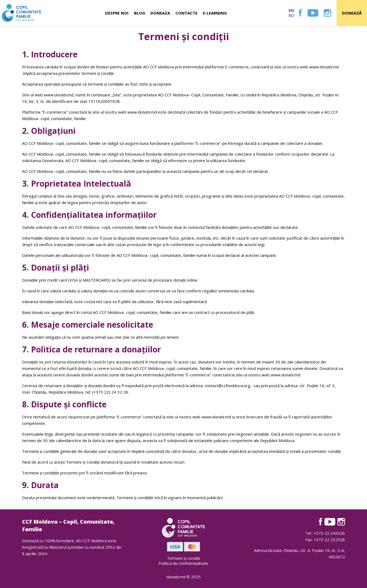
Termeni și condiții (183, 558)
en (291, 10)
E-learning (215, 13)
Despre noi (117, 13)
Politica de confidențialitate (183, 563)
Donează (352, 13)
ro (292, 15)
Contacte (186, 13)
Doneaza (160, 13)
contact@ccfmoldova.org (227, 386)
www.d (50, 95)
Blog (140, 13)
